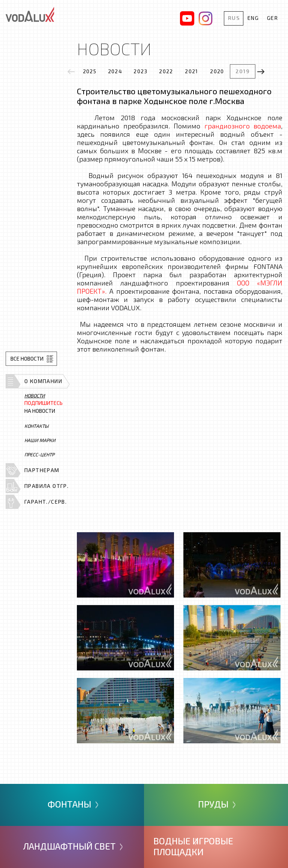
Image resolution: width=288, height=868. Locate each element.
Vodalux (30, 14)
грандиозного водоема (243, 126)
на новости (43, 407)
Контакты (37, 426)
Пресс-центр (39, 454)
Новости (35, 396)
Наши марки (40, 440)
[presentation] (71, 72)
